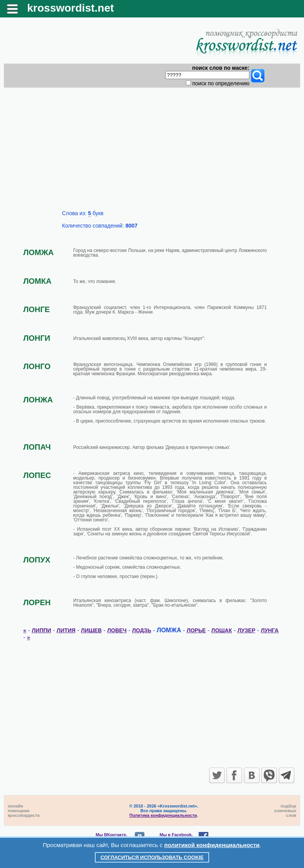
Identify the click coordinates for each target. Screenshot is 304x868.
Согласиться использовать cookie (152, 857)
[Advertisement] (152, 152)
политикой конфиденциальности (212, 845)
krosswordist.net (70, 8)
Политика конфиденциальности (163, 815)
